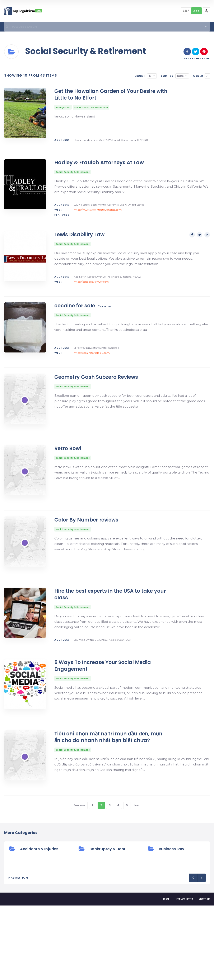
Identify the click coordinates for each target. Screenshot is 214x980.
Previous (79, 880)
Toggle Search (20, 27)
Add (196, 11)
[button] (206, 11)
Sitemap (204, 973)
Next (138, 880)
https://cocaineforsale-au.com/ (92, 376)
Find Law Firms (184, 973)
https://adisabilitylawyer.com (91, 297)
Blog (166, 973)
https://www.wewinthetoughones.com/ (98, 218)
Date (180, 77)
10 (150, 77)
